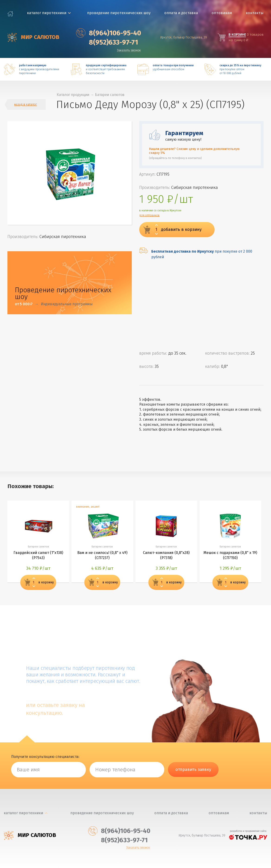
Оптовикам (222, 13)
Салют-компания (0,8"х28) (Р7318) (166, 556)
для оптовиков (149, 216)
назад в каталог (26, 105)
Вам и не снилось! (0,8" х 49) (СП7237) (102, 556)
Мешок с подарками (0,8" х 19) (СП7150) (231, 556)
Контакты (255, 13)
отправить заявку (193, 770)
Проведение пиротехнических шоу (119, 13)
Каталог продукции (75, 95)
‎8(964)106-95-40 (109, 33)
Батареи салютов (113, 95)
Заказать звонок (130, 50)
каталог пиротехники (47, 13)
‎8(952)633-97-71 (108, 42)
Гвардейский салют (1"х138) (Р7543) (38, 556)
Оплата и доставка (181, 13)
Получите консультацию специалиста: (45, 757)
